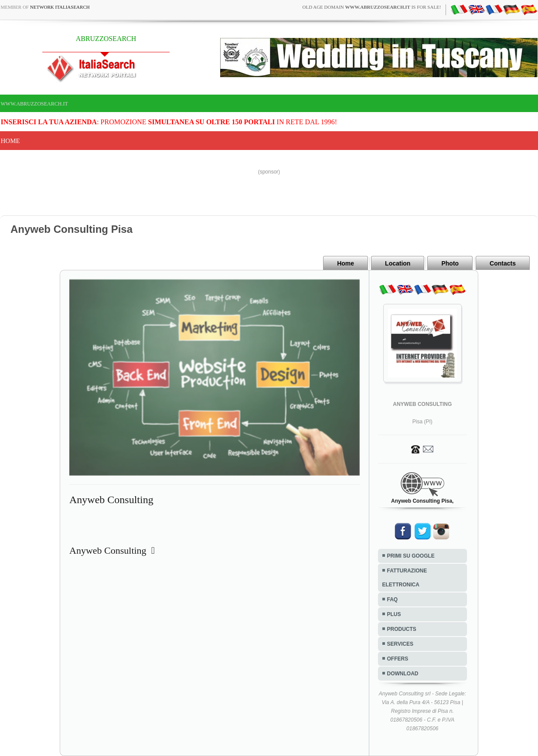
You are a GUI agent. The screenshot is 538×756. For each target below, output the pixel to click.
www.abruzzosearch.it (34, 104)
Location (398, 263)
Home (10, 141)
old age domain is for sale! (371, 7)
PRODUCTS (402, 629)
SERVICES (400, 644)
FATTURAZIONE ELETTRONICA (405, 578)
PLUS (394, 614)
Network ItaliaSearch (60, 7)
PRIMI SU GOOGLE (411, 556)
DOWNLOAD (403, 674)
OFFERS (398, 659)
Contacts (503, 263)
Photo (450, 263)
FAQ (393, 599)
